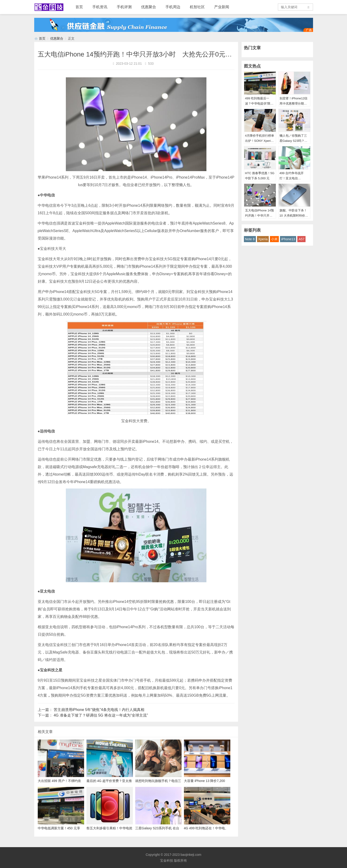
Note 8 (250, 239)
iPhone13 (288, 239)
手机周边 (173, 7)
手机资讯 (100, 7)
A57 (301, 239)
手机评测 (124, 7)
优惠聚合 (149, 7)
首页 (79, 7)
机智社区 (197, 7)
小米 (274, 239)
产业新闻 (222, 7)
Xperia (263, 239)
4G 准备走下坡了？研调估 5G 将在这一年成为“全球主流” (101, 715)
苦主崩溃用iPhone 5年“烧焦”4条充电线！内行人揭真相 (99, 710)
